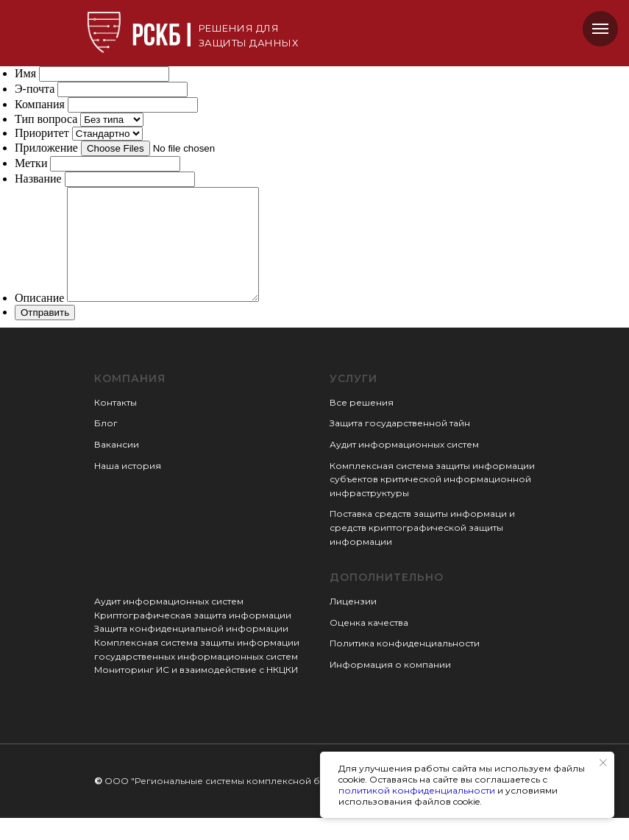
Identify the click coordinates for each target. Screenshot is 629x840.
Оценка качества (369, 645)
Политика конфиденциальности (405, 665)
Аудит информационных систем (404, 466)
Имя (25, 73)
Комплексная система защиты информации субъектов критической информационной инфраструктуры (432, 501)
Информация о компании (390, 687)
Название (38, 179)
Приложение (46, 148)
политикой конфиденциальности (417, 790)
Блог (106, 445)
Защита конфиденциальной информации (191, 650)
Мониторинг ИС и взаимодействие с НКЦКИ (196, 692)
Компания (40, 104)
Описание (39, 320)
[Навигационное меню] (600, 29)
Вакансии (117, 466)
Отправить (45, 335)
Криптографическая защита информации (193, 637)
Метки (31, 163)
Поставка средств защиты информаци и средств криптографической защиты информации (422, 549)
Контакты (116, 424)
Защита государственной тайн (400, 445)
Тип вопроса (46, 119)
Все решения (362, 424)
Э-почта (35, 89)
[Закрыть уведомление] (603, 763)
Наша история (128, 488)
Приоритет (42, 133)
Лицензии (353, 623)
